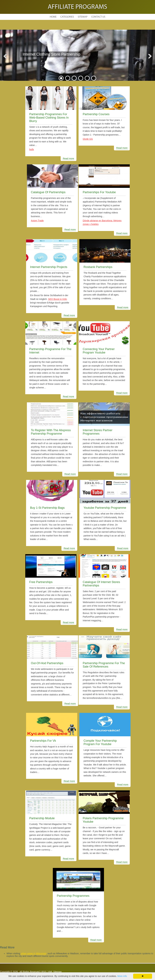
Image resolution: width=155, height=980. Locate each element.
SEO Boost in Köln (58, 299)
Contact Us (98, 17)
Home (53, 17)
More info (122, 976)
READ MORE (45, 63)
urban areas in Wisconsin (33, 953)
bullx (32, 149)
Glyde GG (88, 139)
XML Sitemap (55, 972)
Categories (67, 17)
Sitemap (83, 17)
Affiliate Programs (77, 7)
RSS (44, 972)
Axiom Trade (37, 221)
